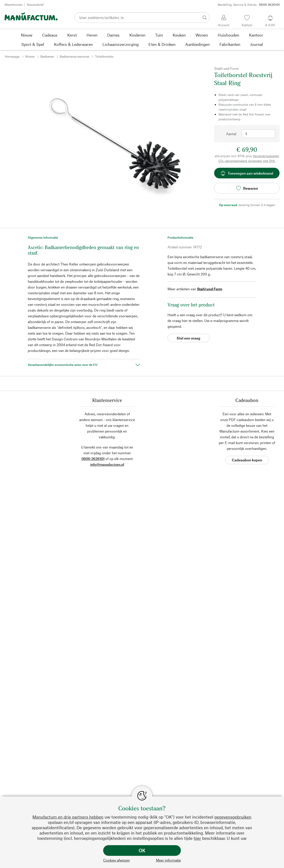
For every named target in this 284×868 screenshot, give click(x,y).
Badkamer (47, 56)
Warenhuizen (14, 5)
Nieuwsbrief (35, 5)
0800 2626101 (93, 459)
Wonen (30, 56)
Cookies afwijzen (116, 860)
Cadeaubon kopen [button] (247, 460)
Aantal (231, 134)
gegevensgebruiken (233, 817)
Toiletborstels (104, 56)
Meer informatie (168, 860)
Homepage (12, 56)
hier (197, 838)
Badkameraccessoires (75, 56)
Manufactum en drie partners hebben (68, 817)
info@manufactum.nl (107, 464)
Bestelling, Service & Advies (249, 5)
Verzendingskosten (266, 156)
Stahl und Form (210, 289)
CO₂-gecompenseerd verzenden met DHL (247, 161)
